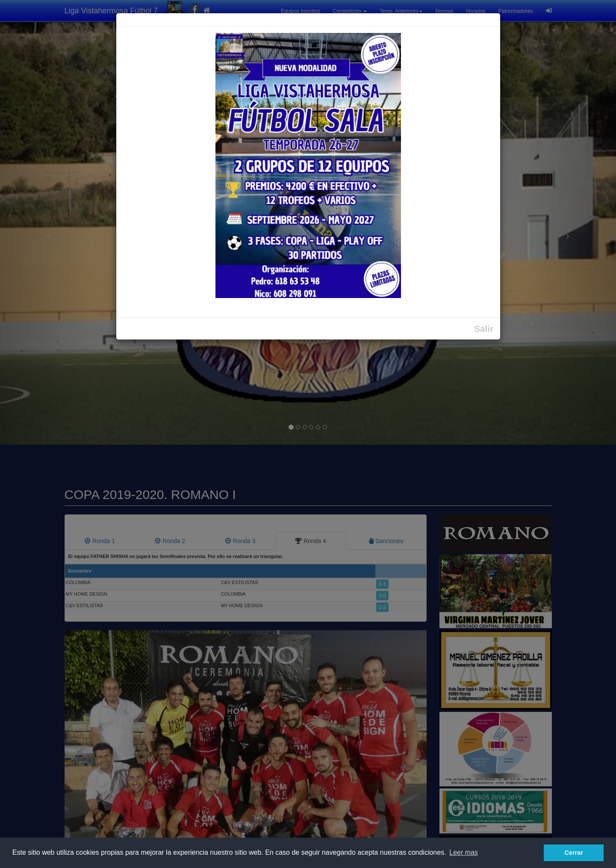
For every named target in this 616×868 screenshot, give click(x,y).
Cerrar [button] (574, 853)
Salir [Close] (484, 329)
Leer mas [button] (464, 852)
